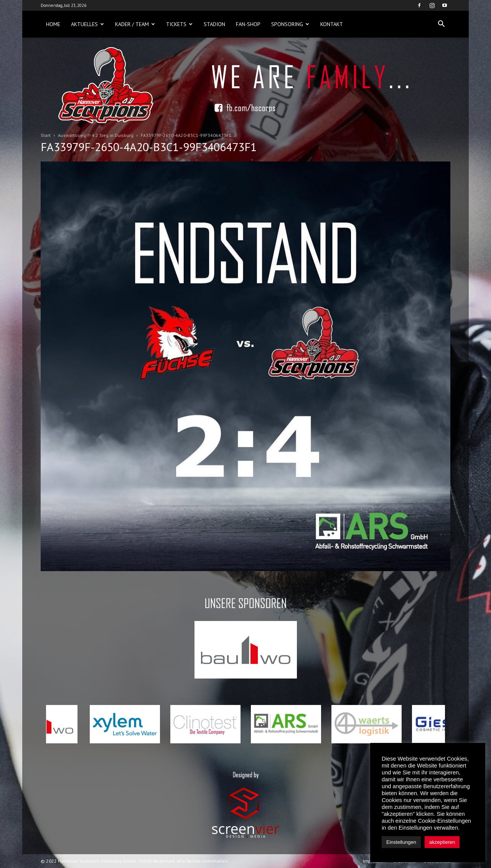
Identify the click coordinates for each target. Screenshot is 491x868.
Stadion (214, 24)
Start (46, 135)
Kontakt (332, 24)
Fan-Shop (248, 24)
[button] (441, 24)
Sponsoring (290, 24)
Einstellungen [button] (401, 842)
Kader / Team (135, 24)
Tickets (179, 24)
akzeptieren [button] (442, 842)
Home (53, 24)
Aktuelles (87, 24)
